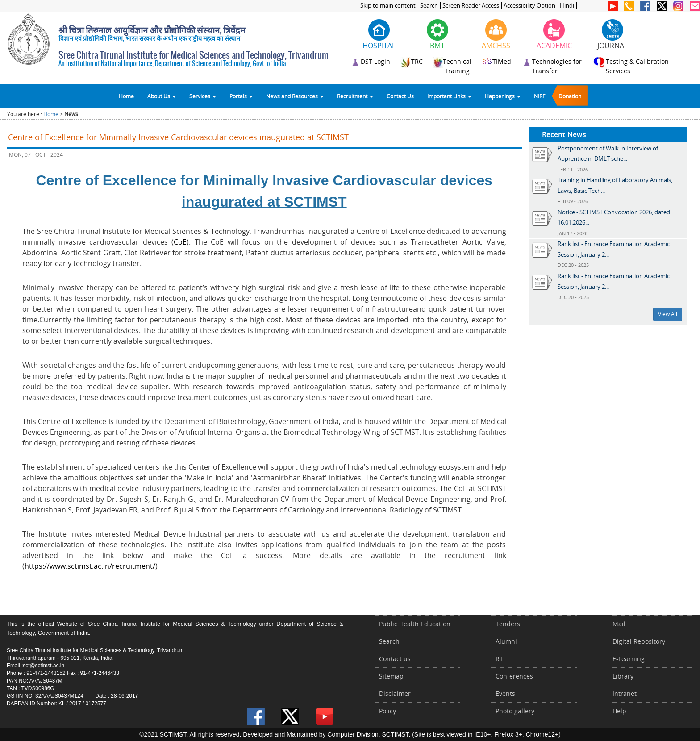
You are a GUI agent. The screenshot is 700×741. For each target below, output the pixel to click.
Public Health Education (415, 624)
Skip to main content (388, 6)
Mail (619, 624)
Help (619, 711)
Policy (387, 711)
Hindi (567, 6)
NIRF (540, 96)
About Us (162, 96)
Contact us (395, 659)
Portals (241, 96)
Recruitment (355, 96)
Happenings (503, 96)
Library (623, 676)
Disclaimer (395, 693)
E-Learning (629, 659)
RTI (500, 659)
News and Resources (295, 96)
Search (429, 6)
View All (668, 314)
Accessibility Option (529, 6)
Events (505, 693)
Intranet (625, 693)
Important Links (449, 96)
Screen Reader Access (471, 6)
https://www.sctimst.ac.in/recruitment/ (90, 566)
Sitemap (391, 676)
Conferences (514, 676)
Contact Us (400, 96)
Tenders (508, 624)
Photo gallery (515, 711)
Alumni (506, 641)
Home (126, 96)
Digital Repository (639, 641)
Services (203, 96)
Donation (570, 96)
